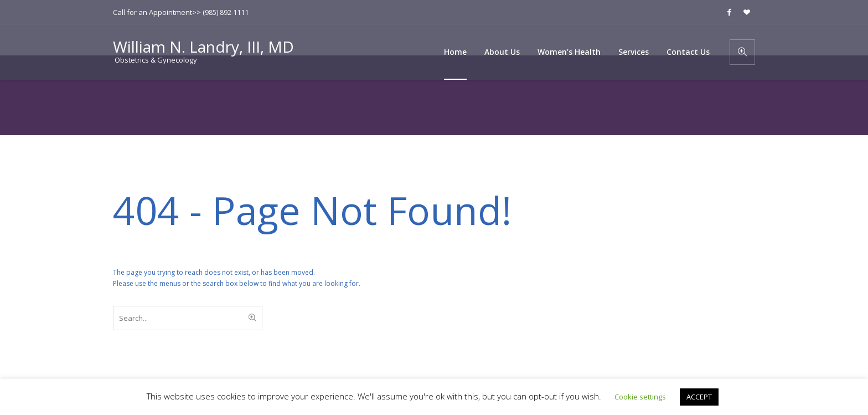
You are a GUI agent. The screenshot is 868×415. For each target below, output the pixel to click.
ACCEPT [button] (699, 397)
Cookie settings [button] (640, 397)
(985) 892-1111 (226, 12)
